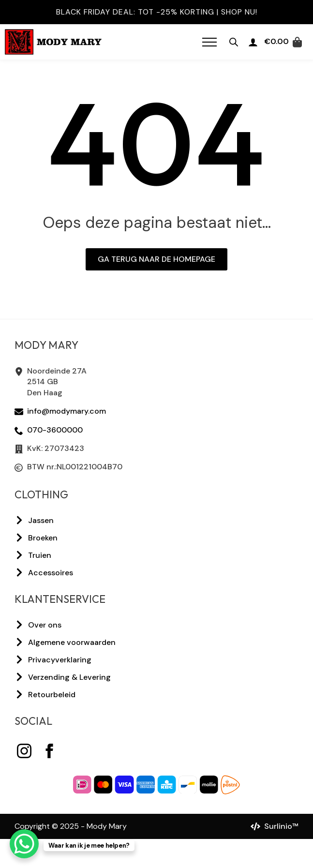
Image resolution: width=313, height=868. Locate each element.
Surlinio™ (281, 826)
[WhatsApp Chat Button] (24, 844)
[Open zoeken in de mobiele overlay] (234, 42)
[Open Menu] (209, 42)
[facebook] (49, 751)
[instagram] (24, 751)
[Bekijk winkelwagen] (283, 42)
